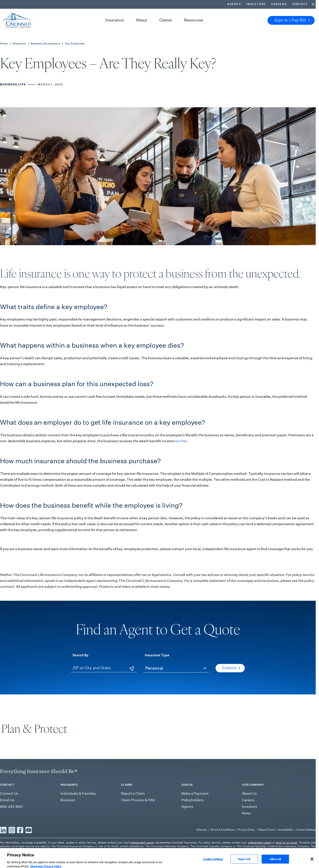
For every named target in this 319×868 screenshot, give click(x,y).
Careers (279, 4)
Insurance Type (157, 655)
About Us (249, 793)
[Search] (313, 4)
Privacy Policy (246, 830)
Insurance (115, 20)
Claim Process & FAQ (138, 800)
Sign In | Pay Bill (292, 20)
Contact (300, 4)
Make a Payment (195, 793)
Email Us (7, 800)
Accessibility (285, 830)
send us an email (287, 842)
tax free (181, 441)
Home (4, 43)
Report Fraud (266, 830)
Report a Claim (133, 793)
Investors (256, 4)
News (246, 813)
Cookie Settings (306, 830)
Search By (81, 655)
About (142, 20)
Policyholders (192, 800)
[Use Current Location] (132, 669)
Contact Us (9, 793)
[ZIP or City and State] (104, 668)
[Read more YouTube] (29, 830)
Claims (166, 20)
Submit (231, 668)
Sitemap (202, 830)
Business (68, 800)
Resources (193, 20)
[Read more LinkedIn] (3, 830)
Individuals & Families (78, 793)
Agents (234, 4)
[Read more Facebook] (20, 830)
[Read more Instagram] (12, 830)
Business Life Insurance (45, 43)
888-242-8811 (11, 807)
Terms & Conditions (222, 830)
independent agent (142, 842)
